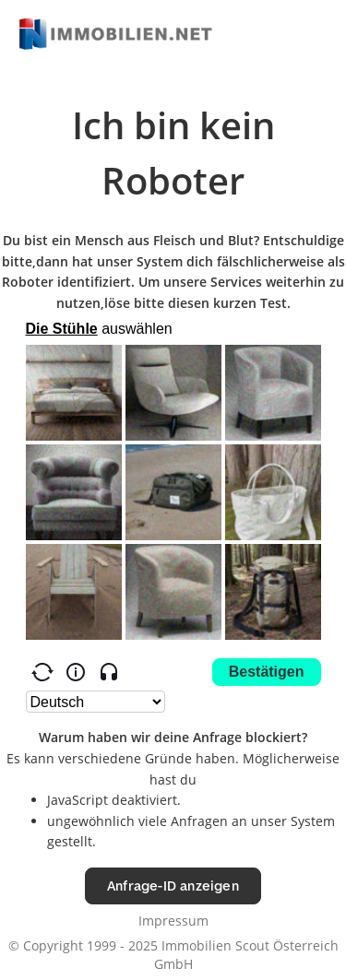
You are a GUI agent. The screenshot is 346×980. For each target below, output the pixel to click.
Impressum (173, 921)
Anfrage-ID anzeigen (173, 886)
